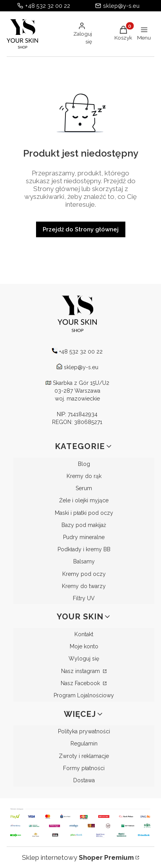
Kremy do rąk (84, 476)
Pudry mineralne (84, 537)
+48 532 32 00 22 (48, 6)
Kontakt (84, 634)
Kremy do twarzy (84, 586)
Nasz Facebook (81, 683)
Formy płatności (84, 768)
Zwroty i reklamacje (84, 756)
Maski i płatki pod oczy (84, 513)
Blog (84, 464)
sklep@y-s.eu (121, 6)
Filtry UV (84, 598)
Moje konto (84, 646)
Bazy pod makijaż (84, 525)
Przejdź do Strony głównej (81, 229)
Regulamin (84, 743)
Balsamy (84, 561)
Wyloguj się (84, 659)
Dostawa (84, 780)
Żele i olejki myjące (84, 500)
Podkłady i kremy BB (84, 549)
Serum (84, 488)
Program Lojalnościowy (84, 695)
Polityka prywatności (84, 731)
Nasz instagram (81, 671)
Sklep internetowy (78, 857)
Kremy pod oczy (84, 574)
